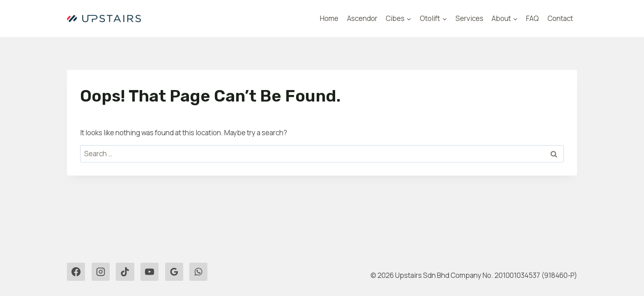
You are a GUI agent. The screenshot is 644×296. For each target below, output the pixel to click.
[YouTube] (149, 272)
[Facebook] (76, 272)
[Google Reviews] (174, 272)
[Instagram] (101, 272)
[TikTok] (125, 272)
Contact (560, 18)
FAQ (532, 18)
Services (469, 18)
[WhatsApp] (198, 272)
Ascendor (362, 18)
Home (329, 18)
